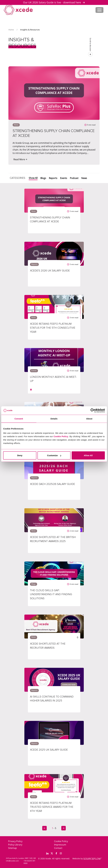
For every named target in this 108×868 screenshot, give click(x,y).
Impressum (60, 845)
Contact (58, 848)
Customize (54, 455)
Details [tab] (54, 419)
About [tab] (89, 419)
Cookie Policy (61, 841)
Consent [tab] (19, 419)
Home (11, 30)
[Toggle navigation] (99, 10)
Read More (20, 159)
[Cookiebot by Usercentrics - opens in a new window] (93, 410)
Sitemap (12, 848)
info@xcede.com (12, 861)
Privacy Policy (15, 841)
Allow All (88, 455)
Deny (20, 455)
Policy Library (15, 845)
